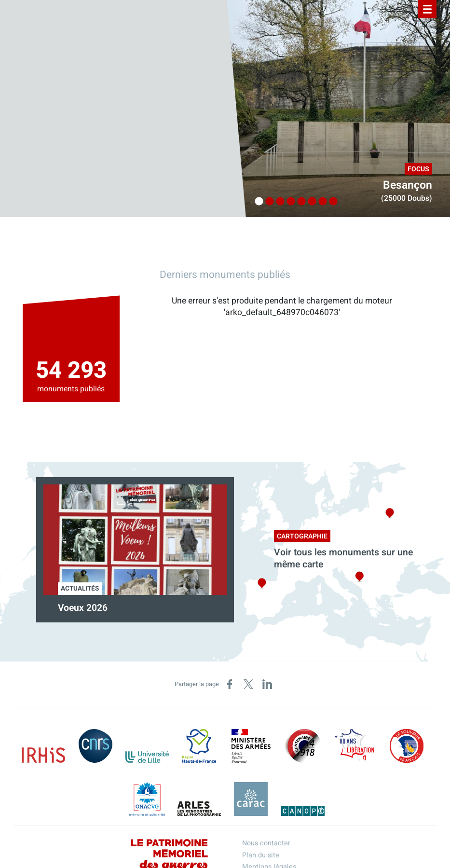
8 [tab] (331, 202)
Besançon (408, 185)
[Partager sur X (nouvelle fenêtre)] (248, 684)
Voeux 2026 (83, 608)
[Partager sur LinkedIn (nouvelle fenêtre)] (267, 684)
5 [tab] (299, 202)
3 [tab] (278, 202)
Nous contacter (266, 843)
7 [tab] (320, 202)
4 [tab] (288, 202)
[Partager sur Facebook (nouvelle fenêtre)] (230, 684)
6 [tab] (310, 202)
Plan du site (261, 855)
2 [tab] (267, 202)
